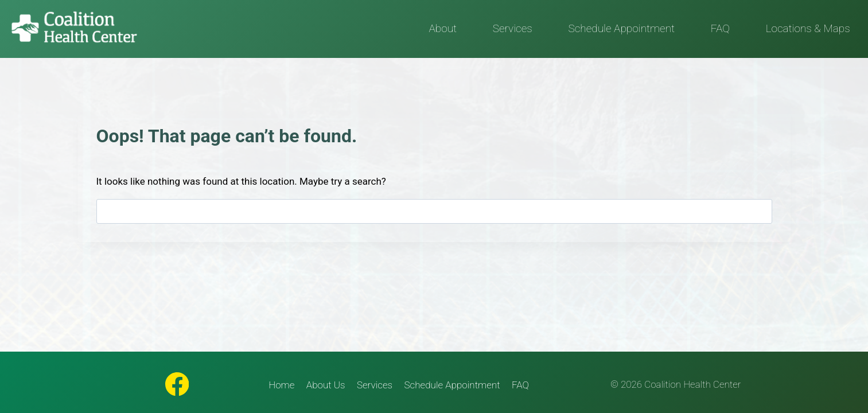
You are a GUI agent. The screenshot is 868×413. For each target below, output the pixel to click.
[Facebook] (177, 384)
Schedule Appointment (621, 28)
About (443, 28)
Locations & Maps (808, 28)
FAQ (720, 28)
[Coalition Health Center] (74, 28)
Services (513, 28)
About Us (326, 385)
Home (281, 385)
